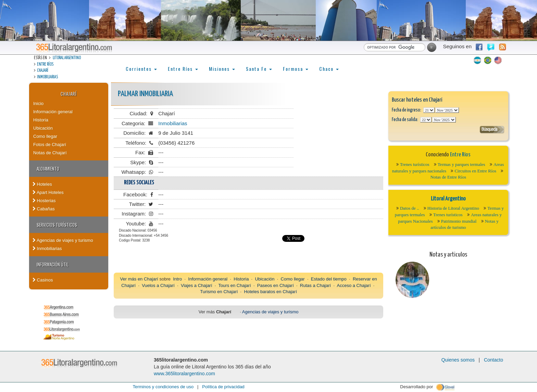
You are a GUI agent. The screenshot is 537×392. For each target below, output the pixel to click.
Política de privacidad (223, 387)
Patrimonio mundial (459, 221)
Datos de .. (410, 208)
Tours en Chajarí (234, 285)
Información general (53, 112)
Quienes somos (458, 360)
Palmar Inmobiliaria (145, 94)
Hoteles (42, 184)
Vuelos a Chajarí (158, 285)
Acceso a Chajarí (354, 285)
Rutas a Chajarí (315, 285)
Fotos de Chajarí (50, 145)
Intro (177, 279)
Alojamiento (48, 169)
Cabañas (44, 209)
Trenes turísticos (415, 164)
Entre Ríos (45, 64)
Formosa (296, 69)
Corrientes (141, 69)
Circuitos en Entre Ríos (475, 171)
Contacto (494, 360)
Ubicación (43, 128)
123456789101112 (447, 110)
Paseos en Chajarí (276, 285)
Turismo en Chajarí (219, 292)
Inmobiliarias (47, 77)
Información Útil (53, 264)
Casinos (43, 280)
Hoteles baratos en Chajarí (270, 292)
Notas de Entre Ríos (448, 177)
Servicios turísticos (57, 225)
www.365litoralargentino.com (184, 374)
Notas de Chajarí (50, 153)
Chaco (329, 69)
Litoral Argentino (67, 58)
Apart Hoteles (48, 192)
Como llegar (45, 136)
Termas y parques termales (461, 164)
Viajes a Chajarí (197, 285)
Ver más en (132, 279)
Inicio (38, 103)
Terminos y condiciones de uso (163, 387)
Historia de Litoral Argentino (453, 208)
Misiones (222, 69)
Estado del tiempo (329, 279)
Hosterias (44, 201)
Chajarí (43, 71)
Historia (41, 120)
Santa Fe (259, 69)
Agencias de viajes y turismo (63, 240)
